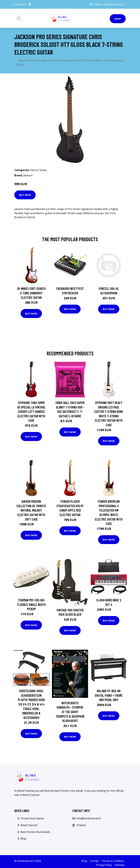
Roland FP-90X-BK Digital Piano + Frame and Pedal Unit (109, 695)
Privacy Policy (104, 865)
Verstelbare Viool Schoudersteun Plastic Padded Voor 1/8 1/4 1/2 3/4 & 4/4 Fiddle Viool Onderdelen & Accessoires (31, 704)
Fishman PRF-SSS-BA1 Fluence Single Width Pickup (31, 604)
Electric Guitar (39, 170)
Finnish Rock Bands (32, 818)
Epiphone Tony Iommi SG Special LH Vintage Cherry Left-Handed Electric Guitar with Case (31, 411)
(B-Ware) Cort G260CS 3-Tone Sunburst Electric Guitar (31, 293)
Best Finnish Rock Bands (35, 832)
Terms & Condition (113, 861)
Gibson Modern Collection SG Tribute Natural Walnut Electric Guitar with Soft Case (31, 510)
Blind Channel (29, 825)
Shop (118, 19)
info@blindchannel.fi (114, 4)
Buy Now (25, 195)
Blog (23, 839)
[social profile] (30, 4)
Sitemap (119, 865)
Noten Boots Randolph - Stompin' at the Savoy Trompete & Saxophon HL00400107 (70, 712)
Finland (98, 4)
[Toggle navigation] (19, 18)
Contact (94, 861)
